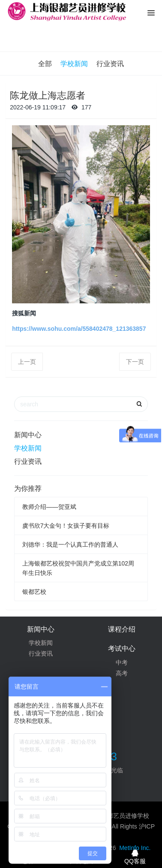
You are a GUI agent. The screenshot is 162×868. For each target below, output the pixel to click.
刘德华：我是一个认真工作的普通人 (70, 544)
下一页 (135, 362)
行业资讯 (110, 64)
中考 (122, 662)
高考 (122, 673)
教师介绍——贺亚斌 (49, 507)
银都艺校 (34, 592)
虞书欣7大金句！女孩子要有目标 (66, 526)
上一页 (27, 362)
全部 (45, 64)
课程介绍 (122, 629)
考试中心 (122, 649)
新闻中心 (28, 435)
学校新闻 (74, 64)
